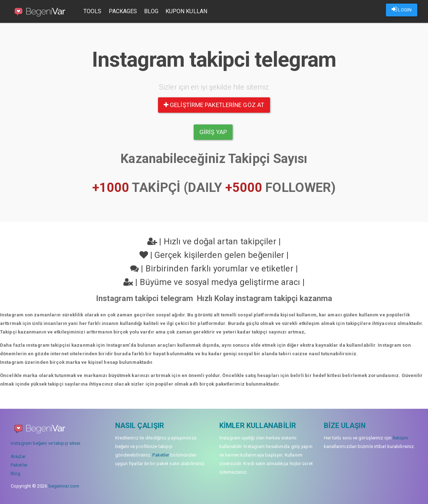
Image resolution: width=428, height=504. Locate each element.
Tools (93, 11)
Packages (123, 11)
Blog (151, 11)
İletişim (400, 438)
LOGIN (402, 9)
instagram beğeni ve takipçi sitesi (45, 443)
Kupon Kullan (186, 11)
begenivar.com (64, 486)
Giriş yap (213, 132)
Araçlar (18, 456)
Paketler (19, 465)
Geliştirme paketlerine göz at (214, 105)
